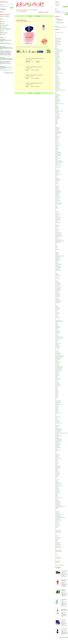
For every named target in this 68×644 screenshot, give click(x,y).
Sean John (57, 489)
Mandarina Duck (58, 362)
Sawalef (56, 487)
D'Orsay (56, 170)
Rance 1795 (57, 458)
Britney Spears (58, 117)
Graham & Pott (58, 242)
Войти (12, 8)
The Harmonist (58, 515)
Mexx (56, 381)
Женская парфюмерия (5, 14)
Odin (56, 416)
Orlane (56, 419)
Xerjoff (56, 554)
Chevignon (57, 149)
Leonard (57, 335)
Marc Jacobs (57, 363)
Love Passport (58, 348)
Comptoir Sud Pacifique (59, 162)
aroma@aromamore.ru (60, 23)
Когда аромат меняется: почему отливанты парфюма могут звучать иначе (7, 48)
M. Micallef (57, 351)
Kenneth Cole (57, 309)
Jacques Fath (57, 282)
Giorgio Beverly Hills (59, 236)
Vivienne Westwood (58, 547)
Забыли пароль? (3, 10)
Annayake (57, 66)
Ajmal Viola (63, 620)
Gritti (56, 245)
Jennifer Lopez (58, 288)
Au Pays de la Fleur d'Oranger (60, 90)
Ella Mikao (57, 194)
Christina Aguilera (58, 155)
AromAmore (59, 27)
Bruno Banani (57, 118)
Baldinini (57, 98)
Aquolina (57, 72)
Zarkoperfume (57, 562)
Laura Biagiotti (58, 332)
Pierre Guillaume (58, 444)
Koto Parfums (57, 314)
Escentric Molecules (58, 203)
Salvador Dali (57, 482)
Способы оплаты (19, 49)
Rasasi (56, 460)
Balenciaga (57, 99)
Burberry (57, 119)
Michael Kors (57, 382)
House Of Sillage (58, 268)
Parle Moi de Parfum (59, 435)
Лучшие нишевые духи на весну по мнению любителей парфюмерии (6, 59)
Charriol (56, 146)
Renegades (57, 462)
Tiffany (56, 521)
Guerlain (57, 247)
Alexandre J (57, 53)
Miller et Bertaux (58, 385)
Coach (56, 160)
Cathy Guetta (57, 138)
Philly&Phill (57, 443)
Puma (56, 451)
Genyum (57, 229)
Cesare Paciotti (58, 143)
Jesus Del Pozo (58, 291)
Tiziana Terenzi (58, 522)
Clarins (56, 157)
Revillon (56, 464)
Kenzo (56, 310)
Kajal (56, 305)
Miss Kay (57, 387)
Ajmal (56, 47)
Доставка (48, 49)
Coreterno (57, 163)
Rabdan (56, 454)
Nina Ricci (57, 408)
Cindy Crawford (58, 156)
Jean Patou (57, 286)
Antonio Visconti (58, 71)
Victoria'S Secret (58, 543)
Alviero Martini (58, 56)
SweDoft (57, 509)
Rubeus (56, 476)
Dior (56, 177)
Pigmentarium (57, 445)
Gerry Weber (57, 230)
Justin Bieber (57, 303)
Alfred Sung (57, 55)
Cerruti (56, 142)
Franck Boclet (57, 219)
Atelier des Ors (58, 84)
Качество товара (44, 45)
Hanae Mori (57, 255)
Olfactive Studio (58, 417)
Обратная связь (4, 33)
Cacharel (57, 127)
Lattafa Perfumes (58, 331)
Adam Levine (57, 40)
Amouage (57, 59)
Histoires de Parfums (59, 264)
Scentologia (57, 488)
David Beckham (58, 171)
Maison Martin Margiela (59, 357)
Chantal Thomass (58, 145)
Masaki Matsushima (58, 370)
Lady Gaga (57, 326)
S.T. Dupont (57, 480)
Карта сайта (3, 35)
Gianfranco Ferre (58, 233)
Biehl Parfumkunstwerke (59, 104)
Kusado (56, 316)
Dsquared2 (57, 183)
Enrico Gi (57, 199)
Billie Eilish (57, 107)
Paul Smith (57, 437)
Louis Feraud (57, 346)
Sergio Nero (57, 492)
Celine (56, 139)
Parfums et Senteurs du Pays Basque (61, 433)
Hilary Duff (57, 263)
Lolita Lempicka (58, 343)
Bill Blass (57, 106)
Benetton (57, 102)
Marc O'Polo (57, 364)
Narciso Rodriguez (58, 402)
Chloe (56, 150)
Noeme (56, 412)
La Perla (57, 323)
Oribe (56, 418)
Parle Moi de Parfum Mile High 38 (64, 610)
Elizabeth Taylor (58, 192)
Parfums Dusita (58, 432)
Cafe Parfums (57, 128)
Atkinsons (57, 88)
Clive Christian (58, 158)
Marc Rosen (57, 365)
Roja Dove (57, 471)
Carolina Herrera (58, 133)
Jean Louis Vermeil (58, 284)
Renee (56, 461)
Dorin (56, 182)
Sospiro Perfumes (58, 503)
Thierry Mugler (58, 519)
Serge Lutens (57, 491)
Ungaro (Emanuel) (58, 531)
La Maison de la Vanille (59, 322)
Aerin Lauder (57, 43)
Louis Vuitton (57, 347)
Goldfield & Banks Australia (60, 241)
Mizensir (57, 390)
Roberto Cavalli (58, 467)
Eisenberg (57, 187)
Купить (38, 62)
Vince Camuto (57, 546)
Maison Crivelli (58, 355)
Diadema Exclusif (58, 175)
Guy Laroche (57, 249)
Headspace (57, 258)
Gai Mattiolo (57, 225)
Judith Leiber (57, 299)
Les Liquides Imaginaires (59, 337)
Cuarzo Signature (58, 167)
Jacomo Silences (64, 571)
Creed (56, 166)
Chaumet (57, 148)
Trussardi (57, 527)
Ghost (56, 231)
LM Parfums (57, 340)
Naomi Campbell (58, 401)
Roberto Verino (58, 469)
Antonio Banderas (58, 68)
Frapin (56, 221)
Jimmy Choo (57, 293)
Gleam (56, 239)
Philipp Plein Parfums (59, 442)
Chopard (57, 151)
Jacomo (56, 281)
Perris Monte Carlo (58, 440)
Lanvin (56, 330)
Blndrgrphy (57, 109)
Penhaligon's (57, 438)
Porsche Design (58, 448)
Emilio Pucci (57, 197)
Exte (56, 209)
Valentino (57, 537)
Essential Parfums (58, 204)
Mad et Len (57, 352)
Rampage (57, 456)
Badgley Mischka (58, 95)
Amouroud (57, 60)
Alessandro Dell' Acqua (59, 50)
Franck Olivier (57, 220)
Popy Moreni (57, 446)
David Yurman (57, 172)
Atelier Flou (57, 85)
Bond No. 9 (57, 113)
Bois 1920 (57, 112)
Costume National (58, 164)
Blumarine (57, 110)
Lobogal (56, 341)
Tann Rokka (57, 512)
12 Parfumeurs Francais (59, 32)
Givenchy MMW (64, 629)
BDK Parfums (57, 101)
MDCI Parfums (58, 375)
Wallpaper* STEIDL (58, 550)
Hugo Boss (57, 269)
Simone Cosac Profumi (59, 498)
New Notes (57, 406)
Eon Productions (58, 200)
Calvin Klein (57, 129)
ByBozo (56, 123)
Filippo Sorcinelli (58, 214)
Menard (56, 378)
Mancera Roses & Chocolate (64, 580)
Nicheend (57, 407)
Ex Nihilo (57, 208)
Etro (56, 205)
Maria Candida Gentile (59, 368)
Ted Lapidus (57, 513)
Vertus (56, 541)
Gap (56, 228)
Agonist (56, 45)
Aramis (56, 74)
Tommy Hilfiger (58, 525)
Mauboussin (57, 371)
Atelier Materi (57, 86)
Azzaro (56, 91)
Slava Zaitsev (57, 500)
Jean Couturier (58, 283)
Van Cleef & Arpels (58, 538)
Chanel (56, 144)
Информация (4, 27)
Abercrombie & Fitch (59, 38)
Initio (56, 277)
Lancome (57, 329)
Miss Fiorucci (57, 386)
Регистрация (2, 9)
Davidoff (57, 173)
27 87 (56, 35)
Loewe (56, 342)
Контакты (3, 23)
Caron (56, 134)
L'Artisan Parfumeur (58, 320)
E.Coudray (57, 186)
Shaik (56, 494)
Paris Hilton (57, 434)
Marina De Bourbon (58, 369)
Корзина (57, 2)
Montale (56, 393)
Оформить (65, 7)
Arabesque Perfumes (59, 73)
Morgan (56, 396)
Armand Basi (57, 77)
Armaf (56, 76)
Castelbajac (57, 137)
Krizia (56, 315)
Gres (56, 243)
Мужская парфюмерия (5, 16)
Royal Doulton (57, 475)
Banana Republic (58, 100)
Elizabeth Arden (58, 191)
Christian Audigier (58, 152)
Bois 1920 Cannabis (63, 590)
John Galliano (57, 294)
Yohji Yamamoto (58, 557)
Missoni (56, 388)
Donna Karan (57, 181)
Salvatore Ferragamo (59, 483)
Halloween (57, 252)
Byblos (56, 122)
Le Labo (57, 334)
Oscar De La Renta (58, 423)
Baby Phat (57, 94)
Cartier (56, 135)
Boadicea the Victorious (59, 111)
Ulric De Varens (58, 530)
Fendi (56, 213)
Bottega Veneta (58, 115)
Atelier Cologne (58, 83)
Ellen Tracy (57, 195)
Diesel (56, 176)
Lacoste (56, 325)
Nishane (57, 409)
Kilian (56, 311)
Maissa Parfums (58, 358)
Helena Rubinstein (58, 260)
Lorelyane (57, 344)
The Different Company (59, 514)
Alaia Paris (57, 49)
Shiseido (57, 497)
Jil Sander (57, 292)
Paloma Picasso (58, 428)
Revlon (56, 465)
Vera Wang (57, 539)
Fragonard (57, 216)
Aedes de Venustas (58, 42)
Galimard (57, 227)
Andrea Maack (58, 61)
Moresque (57, 394)
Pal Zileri (57, 427)
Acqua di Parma (58, 39)
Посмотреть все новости (9, 73)
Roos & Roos (57, 473)
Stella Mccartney (58, 505)
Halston (56, 253)
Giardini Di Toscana (58, 235)
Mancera (57, 361)
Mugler (56, 398)
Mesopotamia (57, 380)
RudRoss (57, 477)
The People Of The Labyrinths (60, 518)
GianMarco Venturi (58, 234)
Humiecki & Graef (58, 270)
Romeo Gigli (57, 472)
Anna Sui (57, 65)
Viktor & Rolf (57, 544)
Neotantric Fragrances (59, 404)
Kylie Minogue (57, 318)
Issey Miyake (57, 278)
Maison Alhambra (58, 353)
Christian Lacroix (58, 154)
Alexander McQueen (59, 51)
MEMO (56, 376)
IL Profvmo (57, 274)
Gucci (56, 246)
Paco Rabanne (58, 426)
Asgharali (57, 82)
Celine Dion (57, 140)
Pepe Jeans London (58, 439)
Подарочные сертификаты (60, 565)
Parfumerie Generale (59, 429)
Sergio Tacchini (58, 493)
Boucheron (57, 116)
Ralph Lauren (57, 455)
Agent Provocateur (58, 44)
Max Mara (57, 373)
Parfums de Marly (58, 431)
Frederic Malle (58, 222)
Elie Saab (57, 189)
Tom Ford (57, 524)
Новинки (30, 16)
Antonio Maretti (58, 69)
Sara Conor (57, 485)
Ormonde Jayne (58, 421)
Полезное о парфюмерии (6, 29)
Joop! (56, 298)
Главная (3, 21)
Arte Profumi (57, 79)
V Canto (57, 535)
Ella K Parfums (58, 193)
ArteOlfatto (57, 80)
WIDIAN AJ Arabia (58, 551)
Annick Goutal (57, 67)
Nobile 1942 (57, 411)
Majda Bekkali (57, 359)
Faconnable (57, 212)
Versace (57, 540)
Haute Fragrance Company (60, 256)
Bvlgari (56, 121)
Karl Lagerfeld (57, 308)
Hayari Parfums (58, 257)
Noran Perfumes (58, 413)
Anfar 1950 (57, 62)
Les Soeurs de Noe (58, 338)
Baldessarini (57, 96)
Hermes (56, 262)
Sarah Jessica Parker (59, 486)
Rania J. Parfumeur (58, 459)
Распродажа (38, 16)
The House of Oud (58, 516)
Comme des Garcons (59, 161)
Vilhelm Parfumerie (58, 545)
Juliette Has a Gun (58, 301)
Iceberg (56, 273)
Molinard (57, 391)
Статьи (2, 31)
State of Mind (57, 504)
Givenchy (57, 237)
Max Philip (57, 374)
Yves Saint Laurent (58, 558)
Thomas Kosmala (58, 520)
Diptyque (57, 178)
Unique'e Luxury (58, 533)
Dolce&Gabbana (58, 179)
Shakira (56, 495)
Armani (30, 22)
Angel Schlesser (58, 63)
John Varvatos (58, 297)
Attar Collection (58, 89)
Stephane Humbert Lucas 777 (60, 506)
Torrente (57, 526)
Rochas (56, 470)
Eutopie (56, 206)
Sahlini (56, 481)
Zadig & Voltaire (58, 561)
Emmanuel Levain (58, 198)
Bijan (56, 105)
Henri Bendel (57, 261)
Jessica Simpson (58, 289)
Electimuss (57, 188)
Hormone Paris (58, 266)
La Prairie (57, 324)
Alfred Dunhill (57, 54)
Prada (56, 449)
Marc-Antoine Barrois (59, 367)
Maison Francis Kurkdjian (59, 356)
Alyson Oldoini (58, 57)
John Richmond (58, 295)
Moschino (57, 397)
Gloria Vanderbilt (58, 240)
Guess (56, 248)
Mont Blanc (57, 392)
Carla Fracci (57, 131)
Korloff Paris (57, 313)
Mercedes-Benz (58, 379)
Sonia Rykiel (57, 502)
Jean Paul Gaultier (58, 287)
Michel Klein (57, 384)
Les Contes (57, 336)
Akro (56, 48)
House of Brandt (58, 267)
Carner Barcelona (58, 132)
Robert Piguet (57, 466)
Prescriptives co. (58, 450)
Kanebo (56, 307)
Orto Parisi (57, 422)
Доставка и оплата (5, 25)
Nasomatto (57, 403)
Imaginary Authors (58, 276)
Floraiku (56, 215)
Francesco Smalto (58, 218)
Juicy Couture (57, 300)
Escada (56, 202)
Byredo (56, 124)
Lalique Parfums (58, 328)
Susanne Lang (58, 508)
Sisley (56, 499)
